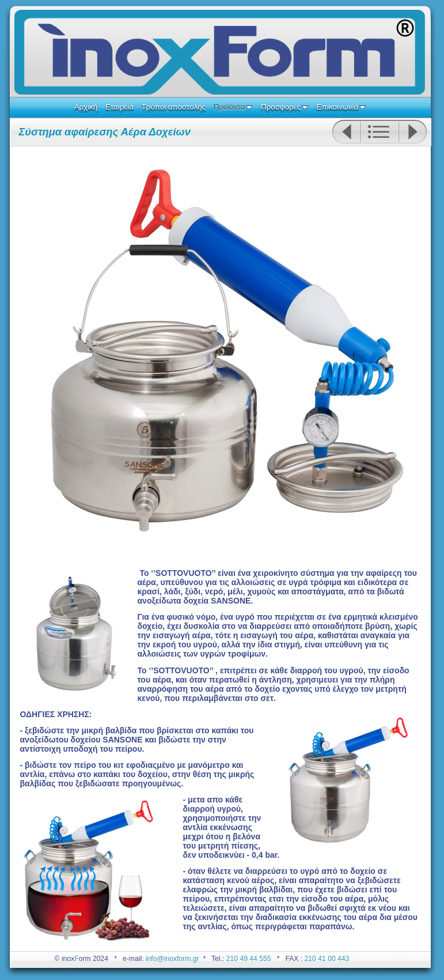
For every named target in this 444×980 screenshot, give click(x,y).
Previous (346, 132)
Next (413, 132)
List (379, 132)
